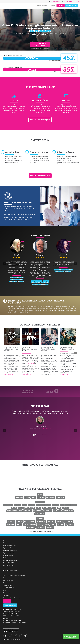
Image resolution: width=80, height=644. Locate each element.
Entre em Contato (8, 580)
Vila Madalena (31, 527)
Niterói (40, 494)
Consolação (69, 521)
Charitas (27, 497)
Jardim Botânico (30, 508)
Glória (68, 505)
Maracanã (65, 508)
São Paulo (40, 518)
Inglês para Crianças (9, 548)
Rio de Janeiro (40, 502)
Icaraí (34, 497)
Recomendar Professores (10, 583)
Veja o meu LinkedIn (41, 435)
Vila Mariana (41, 527)
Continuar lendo (8, 374)
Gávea (62, 505)
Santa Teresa (28, 511)
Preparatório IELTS (8, 565)
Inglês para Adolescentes (10, 550)
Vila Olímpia (50, 527)
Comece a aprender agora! (40, 120)
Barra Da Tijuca (8, 505)
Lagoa (39, 508)
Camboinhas (19, 497)
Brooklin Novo (41, 521)
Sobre (5, 543)
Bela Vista (19, 521)
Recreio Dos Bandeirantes (14, 511)
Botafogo (18, 505)
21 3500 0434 (56, 1)
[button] (4, 264)
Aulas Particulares (8, 568)
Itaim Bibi (19, 524)
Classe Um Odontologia (45, 429)
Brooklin (32, 521)
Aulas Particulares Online (10, 570)
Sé (66, 524)
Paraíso (53, 524)
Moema (40, 524)
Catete (25, 505)
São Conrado (37, 511)
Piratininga (41, 497)
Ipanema (21, 508)
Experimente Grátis (72, 6)
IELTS (24, 351)
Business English (8, 555)
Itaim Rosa (60, 524)
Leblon (53, 508)
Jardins (26, 524)
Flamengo (55, 505)
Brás (26, 521)
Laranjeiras (46, 508)
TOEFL (30, 351)
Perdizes (46, 524)
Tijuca (55, 511)
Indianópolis (10, 524)
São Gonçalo (60, 497)
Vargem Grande (68, 511)
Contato (53, 6)
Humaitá (14, 508)
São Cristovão (47, 511)
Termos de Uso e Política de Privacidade (14, 575)
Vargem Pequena (40, 514)
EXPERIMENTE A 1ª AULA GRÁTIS (40, 44)
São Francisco (50, 497)
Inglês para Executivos (9, 553)
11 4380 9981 (69, 1)
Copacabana (40, 505)
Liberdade (33, 524)
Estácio (48, 505)
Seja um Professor (8, 585)
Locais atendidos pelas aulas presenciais (15, 598)
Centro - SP (60, 521)
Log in (77, 1)
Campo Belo (51, 521)
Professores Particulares (10, 560)
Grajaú (74, 505)
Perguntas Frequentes (41, 6)
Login (5, 578)
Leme (59, 508)
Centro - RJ (32, 505)
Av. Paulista (11, 521)
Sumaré (71, 524)
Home (5, 540)
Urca (60, 511)
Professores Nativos (9, 558)
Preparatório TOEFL (9, 563)
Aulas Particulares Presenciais (12, 573)
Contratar (61, 6)
